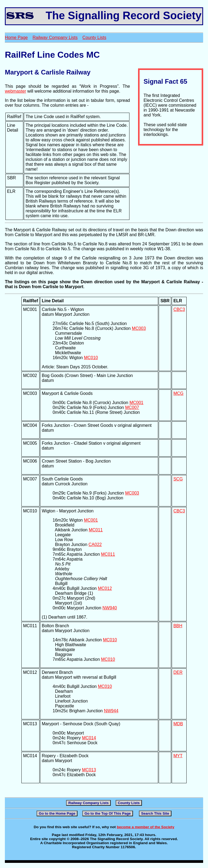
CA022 (95, 544)
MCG (178, 393)
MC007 (132, 407)
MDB (178, 724)
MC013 (89, 770)
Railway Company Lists (55, 38)
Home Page (16, 38)
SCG (178, 479)
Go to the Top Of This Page (108, 813)
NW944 (111, 711)
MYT (178, 756)
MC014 (89, 738)
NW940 (110, 608)
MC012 (105, 588)
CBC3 (179, 309)
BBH (178, 626)
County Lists (94, 38)
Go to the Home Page (57, 813)
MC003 (139, 328)
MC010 (91, 358)
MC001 (136, 403)
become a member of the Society (145, 827)
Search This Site (155, 813)
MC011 (96, 530)
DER (178, 672)
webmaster (15, 91)
